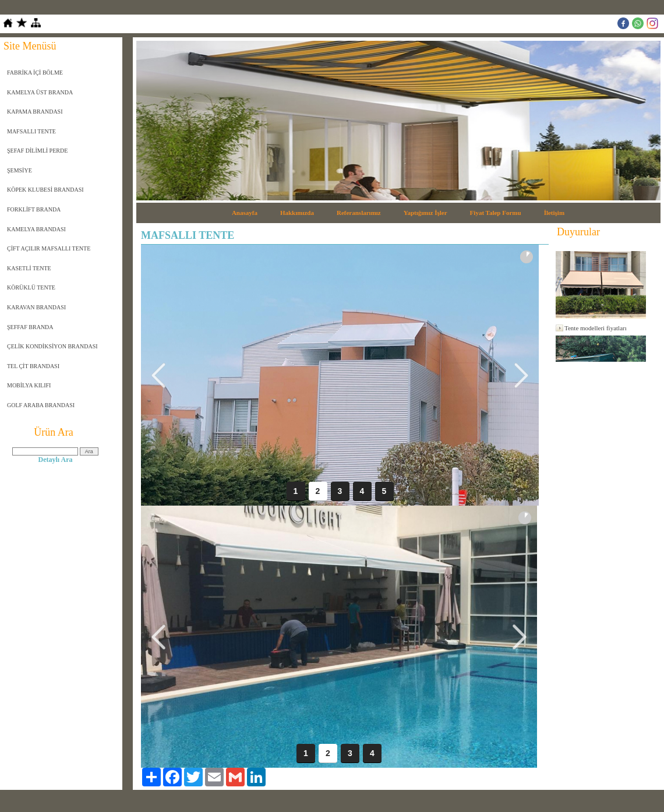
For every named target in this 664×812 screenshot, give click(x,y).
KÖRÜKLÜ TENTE (31, 287)
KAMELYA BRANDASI (36, 229)
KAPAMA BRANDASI (35, 112)
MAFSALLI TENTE (31, 131)
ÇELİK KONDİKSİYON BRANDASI (52, 346)
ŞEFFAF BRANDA (30, 327)
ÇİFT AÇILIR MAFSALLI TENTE (49, 248)
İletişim (554, 213)
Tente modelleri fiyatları (596, 328)
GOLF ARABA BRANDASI (41, 405)
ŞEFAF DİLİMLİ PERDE (37, 151)
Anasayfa (245, 213)
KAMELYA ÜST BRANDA (40, 92)
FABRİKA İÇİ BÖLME (35, 73)
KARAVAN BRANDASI (36, 307)
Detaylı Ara (56, 460)
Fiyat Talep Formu (496, 213)
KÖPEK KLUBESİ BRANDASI (45, 190)
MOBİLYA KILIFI (29, 385)
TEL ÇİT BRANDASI (33, 366)
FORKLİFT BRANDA (34, 209)
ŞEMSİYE (20, 170)
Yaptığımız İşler (425, 213)
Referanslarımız (359, 213)
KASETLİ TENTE (29, 268)
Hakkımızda (297, 213)
